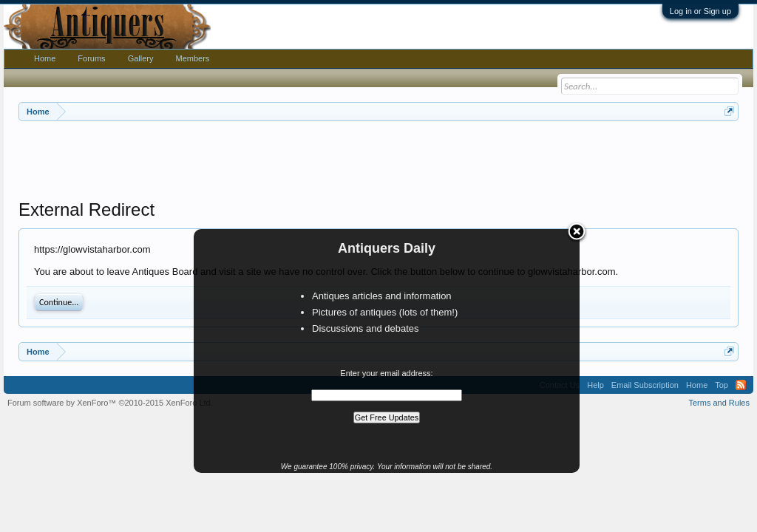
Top (722, 385)
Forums (91, 58)
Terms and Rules (719, 403)
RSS (741, 385)
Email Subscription (645, 385)
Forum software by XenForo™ (110, 403)
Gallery (141, 58)
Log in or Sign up (700, 11)
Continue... (59, 302)
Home (45, 58)
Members (192, 58)
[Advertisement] (378, 162)
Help (595, 385)
